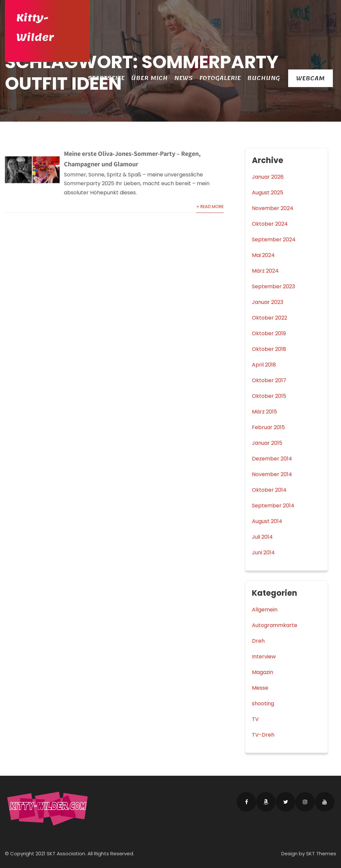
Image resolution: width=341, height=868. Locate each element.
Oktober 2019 (269, 333)
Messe (260, 688)
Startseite (106, 78)
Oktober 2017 (269, 380)
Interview (264, 657)
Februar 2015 (268, 427)
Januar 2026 (268, 177)
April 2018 (264, 365)
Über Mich (149, 78)
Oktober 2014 (269, 490)
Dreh (258, 641)
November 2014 (272, 474)
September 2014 (273, 506)
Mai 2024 (263, 255)
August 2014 (267, 521)
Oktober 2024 (270, 224)
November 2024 (273, 208)
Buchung (264, 78)
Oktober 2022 (270, 318)
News (184, 78)
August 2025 (268, 193)
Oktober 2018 (269, 349)
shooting (263, 703)
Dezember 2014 (272, 459)
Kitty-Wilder (35, 28)
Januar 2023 (268, 302)
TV (255, 719)
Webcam (310, 78)
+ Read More (210, 207)
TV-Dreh (263, 735)
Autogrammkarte (275, 625)
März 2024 (265, 271)
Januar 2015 (267, 443)
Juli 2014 (262, 537)
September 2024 (274, 239)
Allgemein (265, 610)
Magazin (263, 672)
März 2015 (264, 412)
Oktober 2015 (269, 396)
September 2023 (273, 286)
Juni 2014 (263, 553)
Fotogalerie (220, 78)
